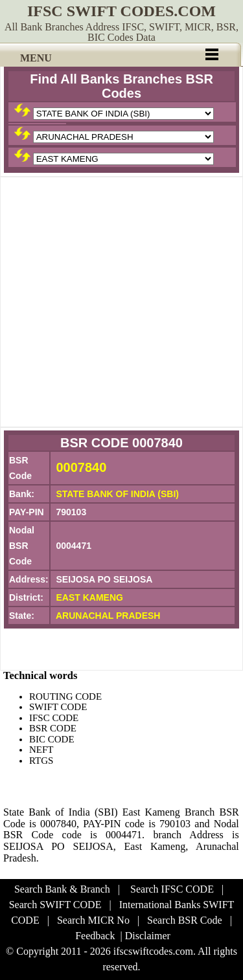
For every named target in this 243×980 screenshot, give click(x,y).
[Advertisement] (121, 302)
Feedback (95, 936)
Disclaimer (148, 936)
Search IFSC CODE (172, 889)
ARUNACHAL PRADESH (108, 616)
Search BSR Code (185, 920)
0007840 (81, 467)
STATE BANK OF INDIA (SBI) (117, 494)
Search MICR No (93, 920)
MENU (36, 58)
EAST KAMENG (89, 597)
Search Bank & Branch (62, 889)
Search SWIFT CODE (55, 905)
